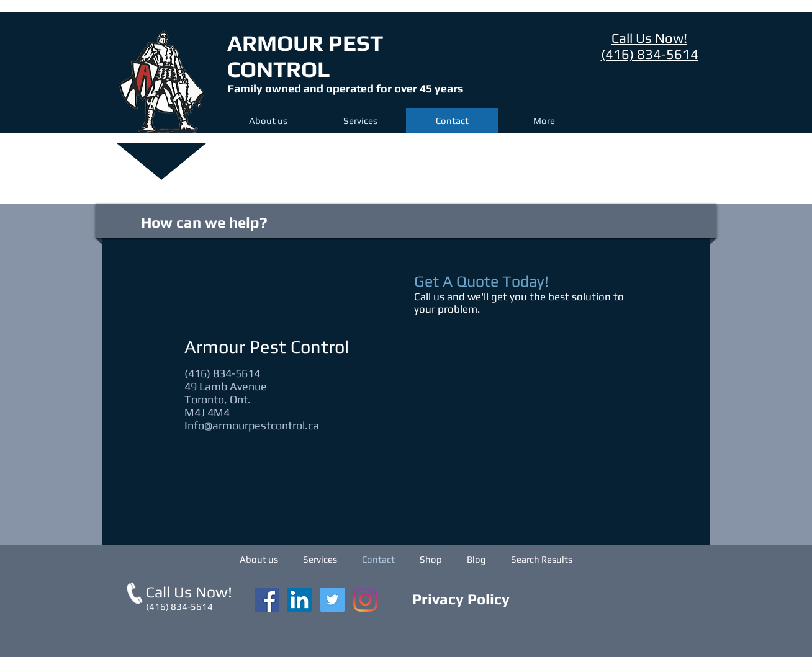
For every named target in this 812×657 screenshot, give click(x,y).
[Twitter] (332, 600)
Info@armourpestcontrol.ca (252, 425)
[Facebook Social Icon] (267, 600)
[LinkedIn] (300, 600)
